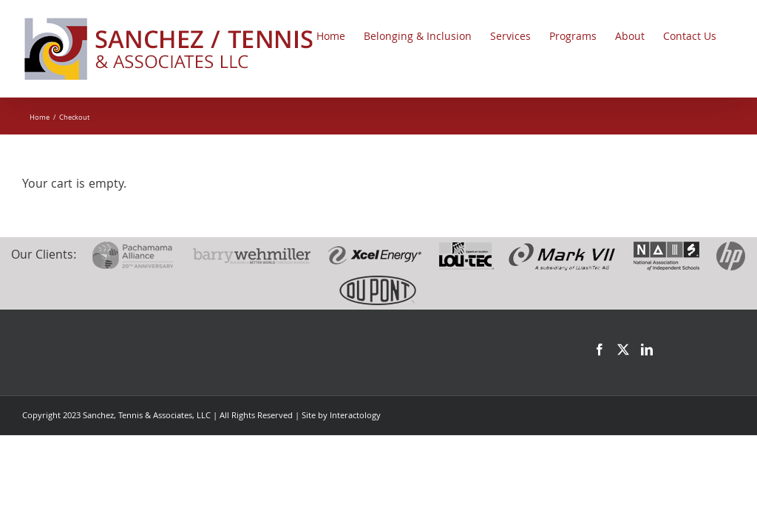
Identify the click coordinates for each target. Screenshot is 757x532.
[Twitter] (623, 349)
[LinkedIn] (647, 349)
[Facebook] (600, 349)
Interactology (355, 416)
